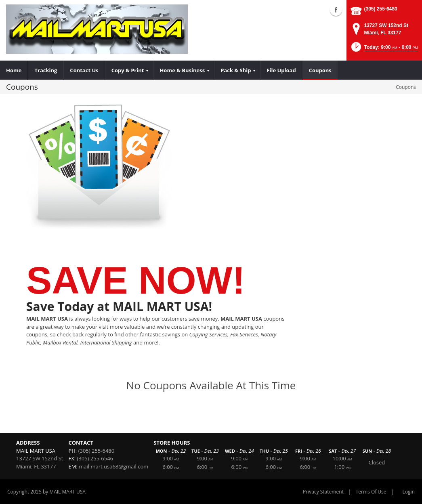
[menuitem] (14, 70)
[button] (384, 49)
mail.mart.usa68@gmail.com (113, 466)
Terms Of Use (371, 492)
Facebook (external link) (336, 10)
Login (409, 492)
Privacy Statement (323, 492)
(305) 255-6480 (381, 9)
